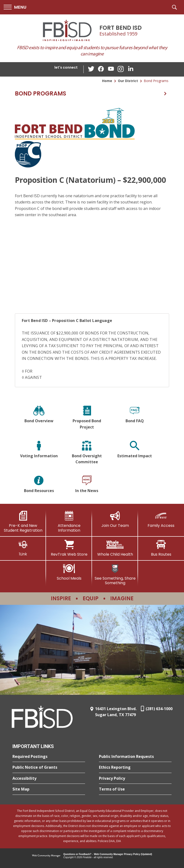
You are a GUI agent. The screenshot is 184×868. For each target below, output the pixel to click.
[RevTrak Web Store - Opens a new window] (69, 548)
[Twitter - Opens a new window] (92, 69)
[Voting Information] (39, 453)
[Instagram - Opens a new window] (121, 69)
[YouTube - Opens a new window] (111, 69)
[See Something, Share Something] (115, 574)
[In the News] (87, 485)
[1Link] (23, 548)
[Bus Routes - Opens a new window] (161, 548)
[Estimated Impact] (135, 453)
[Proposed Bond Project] (87, 418)
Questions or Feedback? (77, 854)
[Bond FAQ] (135, 418)
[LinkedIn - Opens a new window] (130, 69)
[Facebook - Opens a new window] (101, 69)
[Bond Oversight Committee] (87, 453)
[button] (15, 7)
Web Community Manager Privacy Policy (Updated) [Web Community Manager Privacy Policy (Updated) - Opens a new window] (123, 854)
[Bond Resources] (39, 485)
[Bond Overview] (39, 418)
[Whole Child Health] (115, 548)
